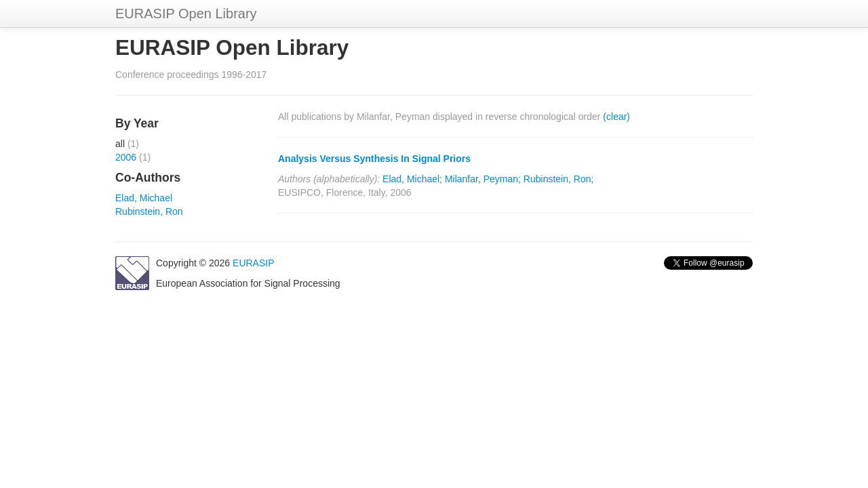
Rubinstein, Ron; (559, 179)
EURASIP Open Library (186, 14)
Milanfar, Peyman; (483, 179)
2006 (126, 157)
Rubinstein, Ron (149, 211)
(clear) (616, 117)
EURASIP (253, 263)
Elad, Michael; (412, 179)
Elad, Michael (144, 198)
